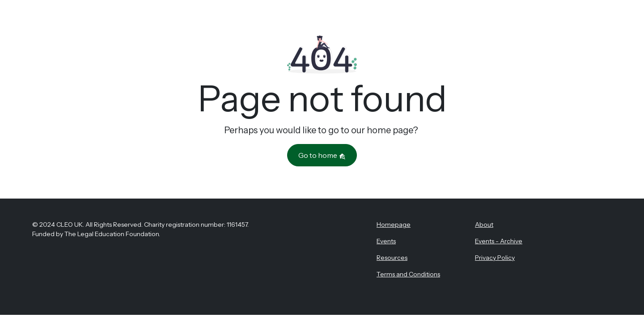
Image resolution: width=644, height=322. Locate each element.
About (484, 225)
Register (583, 20)
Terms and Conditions (408, 274)
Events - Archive (499, 241)
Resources (370, 19)
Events (327, 19)
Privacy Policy (495, 258)
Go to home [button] (322, 155)
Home (240, 19)
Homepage (394, 225)
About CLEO (282, 19)
